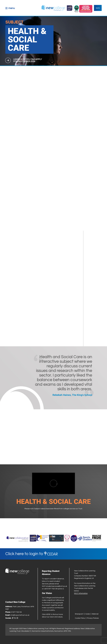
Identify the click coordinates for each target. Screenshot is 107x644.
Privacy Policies (93, 618)
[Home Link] (57, 8)
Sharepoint (79, 614)
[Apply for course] (28, 60)
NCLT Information (81, 593)
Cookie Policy (80, 618)
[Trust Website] (18, 538)
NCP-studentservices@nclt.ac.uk (55, 586)
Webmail (95, 614)
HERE (48, 614)
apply (98, 8)
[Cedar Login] (53, 554)
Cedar (88, 614)
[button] (10, 8)
